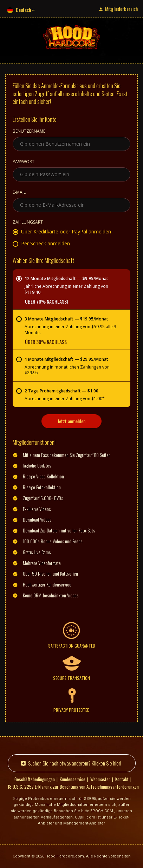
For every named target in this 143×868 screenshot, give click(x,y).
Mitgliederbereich (121, 9)
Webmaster (100, 779)
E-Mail (19, 193)
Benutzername (29, 132)
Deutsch (23, 10)
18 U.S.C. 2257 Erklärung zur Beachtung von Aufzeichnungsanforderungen (73, 787)
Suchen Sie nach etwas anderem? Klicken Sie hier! (75, 763)
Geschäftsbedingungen (35, 779)
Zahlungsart (28, 223)
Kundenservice (73, 779)
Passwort (24, 162)
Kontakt (122, 779)
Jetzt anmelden (71, 421)
